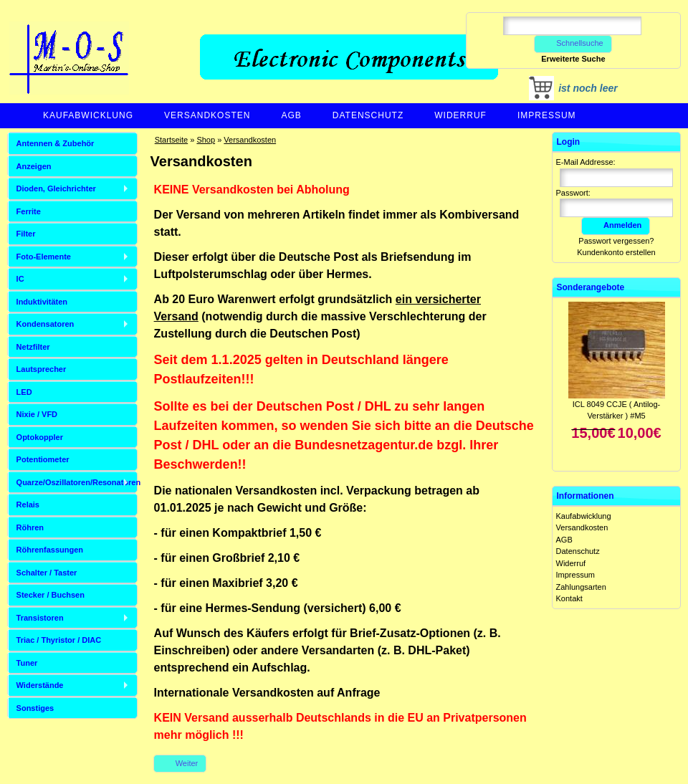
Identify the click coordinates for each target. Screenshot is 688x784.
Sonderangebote (591, 287)
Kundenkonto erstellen (616, 252)
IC (20, 279)
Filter (26, 234)
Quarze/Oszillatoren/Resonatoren (77, 482)
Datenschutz (368, 115)
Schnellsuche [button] (573, 43)
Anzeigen (34, 166)
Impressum (547, 115)
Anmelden (616, 225)
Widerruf (460, 115)
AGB (291, 115)
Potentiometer (43, 459)
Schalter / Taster (47, 573)
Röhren (30, 527)
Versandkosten (207, 115)
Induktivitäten (42, 302)
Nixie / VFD (37, 414)
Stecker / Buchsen (51, 595)
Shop (206, 140)
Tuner (27, 663)
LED (24, 392)
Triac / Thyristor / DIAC (59, 640)
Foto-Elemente (44, 257)
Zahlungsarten (581, 587)
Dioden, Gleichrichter (56, 188)
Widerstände (40, 685)
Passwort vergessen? (616, 241)
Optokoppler (40, 437)
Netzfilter (33, 347)
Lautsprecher (42, 369)
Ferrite (29, 211)
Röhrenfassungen (50, 550)
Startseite (171, 140)
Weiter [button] (180, 763)
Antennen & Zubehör (56, 143)
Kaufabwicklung (88, 115)
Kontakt (569, 598)
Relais (28, 505)
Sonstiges (35, 708)
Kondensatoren (46, 324)
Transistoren (40, 618)
